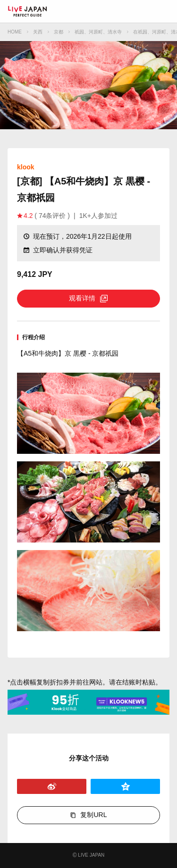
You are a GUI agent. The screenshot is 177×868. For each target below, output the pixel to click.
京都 (59, 32)
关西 (38, 32)
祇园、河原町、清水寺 (98, 32)
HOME (15, 32)
